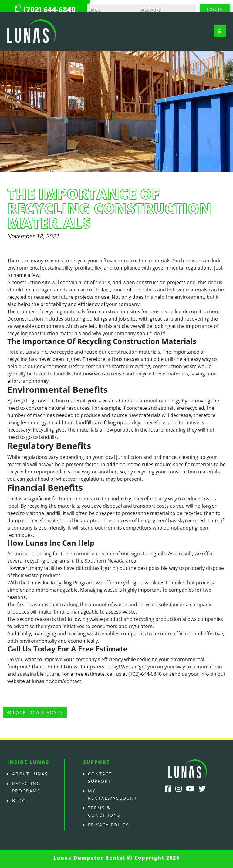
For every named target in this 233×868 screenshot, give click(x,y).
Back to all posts (35, 712)
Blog (19, 801)
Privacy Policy (108, 825)
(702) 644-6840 (49, 9)
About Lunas (30, 774)
